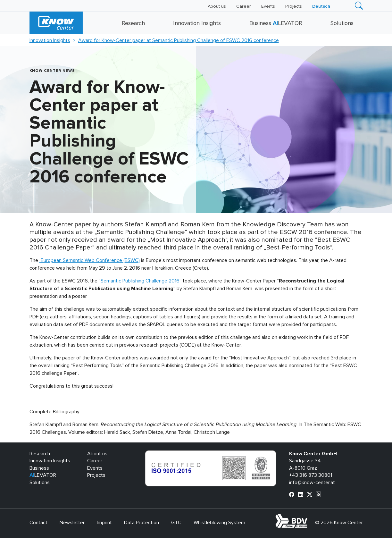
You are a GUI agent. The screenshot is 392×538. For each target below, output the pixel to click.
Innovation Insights (197, 23)
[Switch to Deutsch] (321, 6)
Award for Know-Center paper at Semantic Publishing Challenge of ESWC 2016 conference (179, 40)
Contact (38, 523)
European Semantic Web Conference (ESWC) (90, 260)
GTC (176, 523)
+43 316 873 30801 (311, 475)
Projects (294, 6)
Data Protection (142, 523)
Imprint (104, 523)
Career (244, 6)
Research (133, 23)
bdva (308, 517)
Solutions (342, 23)
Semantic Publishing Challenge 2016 (140, 281)
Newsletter (72, 523)
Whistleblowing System (219, 523)
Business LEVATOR (276, 23)
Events (268, 6)
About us (217, 6)
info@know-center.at (312, 483)
